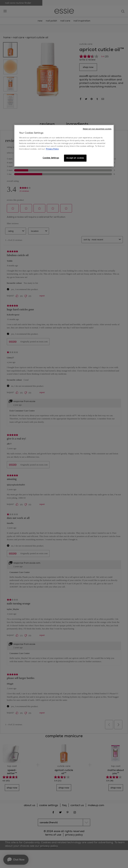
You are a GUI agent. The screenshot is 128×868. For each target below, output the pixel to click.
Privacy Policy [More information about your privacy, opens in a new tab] (52, 149)
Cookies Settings (51, 158)
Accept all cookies (75, 158)
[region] (64, 146)
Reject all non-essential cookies (97, 129)
